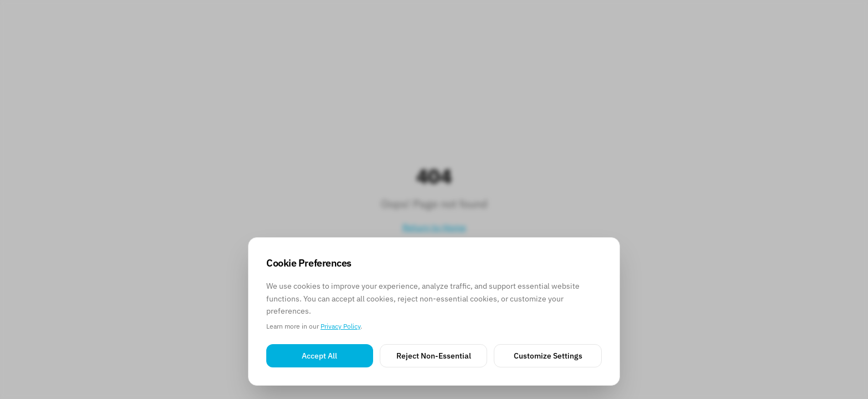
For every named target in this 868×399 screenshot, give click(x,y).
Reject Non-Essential (434, 356)
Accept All (319, 356)
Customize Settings (548, 356)
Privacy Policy (340, 326)
